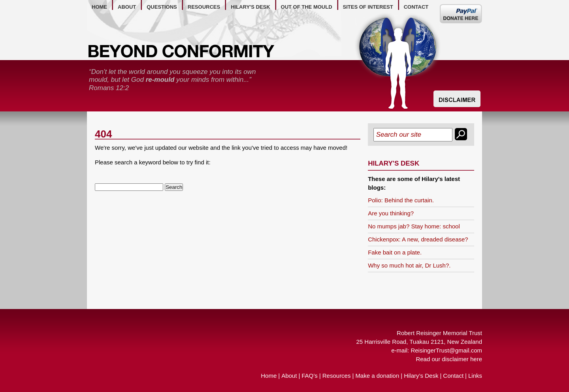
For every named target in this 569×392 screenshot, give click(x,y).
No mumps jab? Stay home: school (414, 226)
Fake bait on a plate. (395, 252)
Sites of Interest (368, 7)
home (99, 7)
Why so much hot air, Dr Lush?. (409, 265)
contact (416, 7)
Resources (337, 376)
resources (204, 7)
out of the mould (307, 7)
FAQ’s (310, 376)
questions (162, 7)
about (127, 7)
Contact (453, 376)
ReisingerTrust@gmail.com (446, 350)
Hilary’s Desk (421, 376)
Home (269, 376)
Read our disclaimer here (449, 359)
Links (475, 376)
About (289, 376)
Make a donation (377, 376)
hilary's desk (250, 7)
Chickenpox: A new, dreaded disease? (418, 239)
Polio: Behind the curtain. (401, 200)
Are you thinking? (391, 213)
